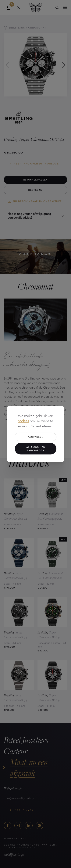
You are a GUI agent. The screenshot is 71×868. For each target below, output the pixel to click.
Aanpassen (35, 437)
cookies (23, 421)
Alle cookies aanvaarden (36, 449)
